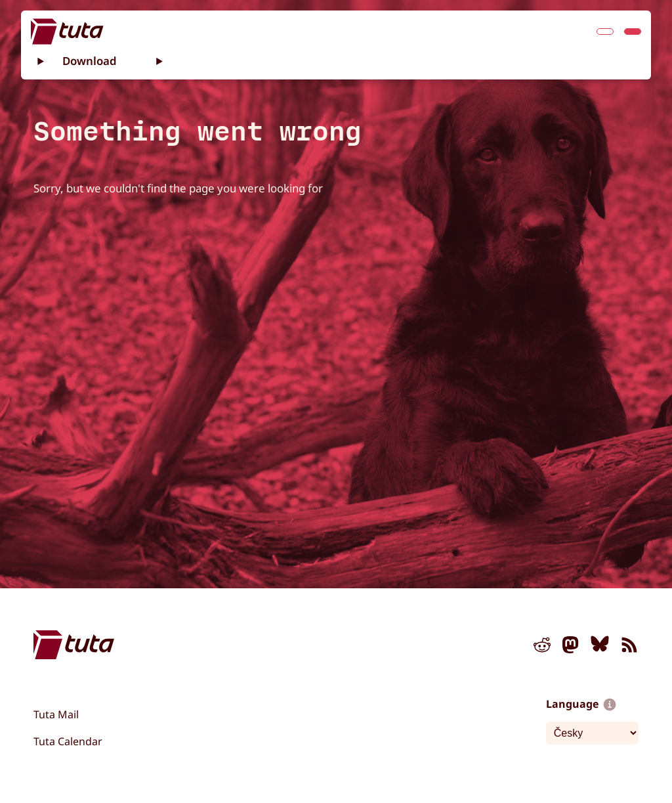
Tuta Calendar (68, 741)
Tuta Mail (56, 714)
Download (90, 61)
